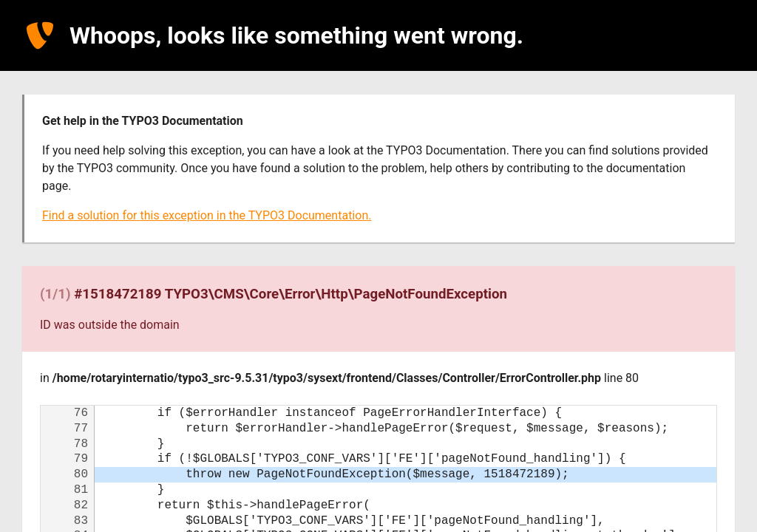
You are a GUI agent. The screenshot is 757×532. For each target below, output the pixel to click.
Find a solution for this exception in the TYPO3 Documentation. (207, 215)
